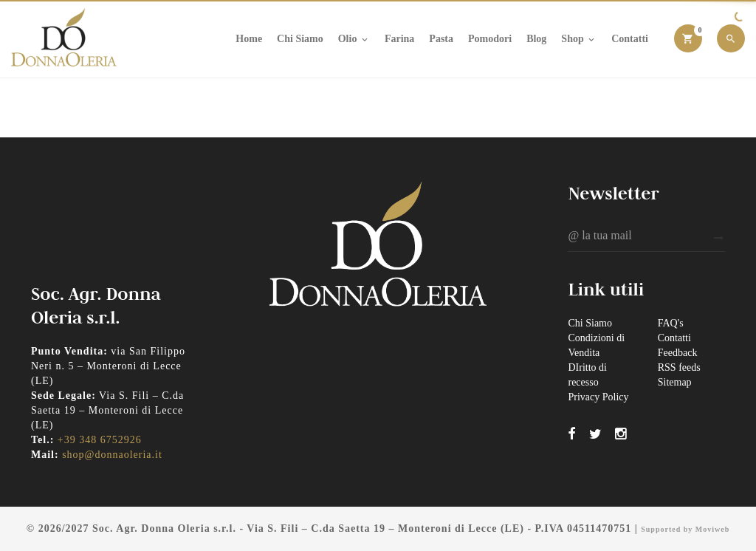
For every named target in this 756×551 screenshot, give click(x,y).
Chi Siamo (300, 39)
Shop (579, 39)
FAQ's (671, 323)
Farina (399, 39)
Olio (354, 39)
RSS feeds (679, 367)
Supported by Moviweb (685, 529)
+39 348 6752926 (100, 440)
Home (249, 39)
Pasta (441, 39)
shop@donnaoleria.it (112, 455)
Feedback (678, 353)
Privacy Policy (598, 397)
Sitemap (675, 382)
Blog (536, 39)
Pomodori (490, 39)
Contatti (630, 39)
